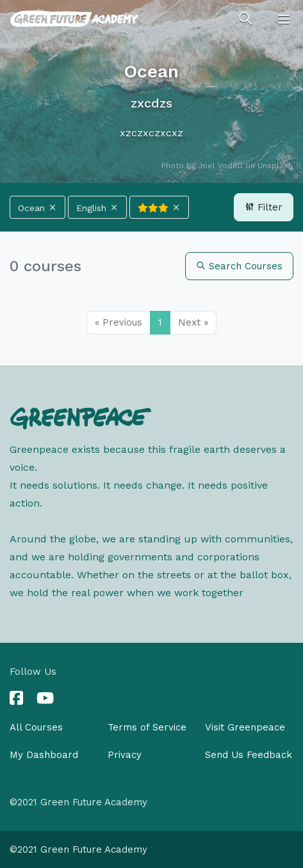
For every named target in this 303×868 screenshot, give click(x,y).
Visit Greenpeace (245, 727)
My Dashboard (44, 755)
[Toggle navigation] (284, 19)
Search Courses (239, 266)
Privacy (125, 755)
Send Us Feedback (249, 755)
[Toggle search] (245, 19)
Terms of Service (147, 727)
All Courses (36, 727)
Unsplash (275, 166)
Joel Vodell (220, 166)
